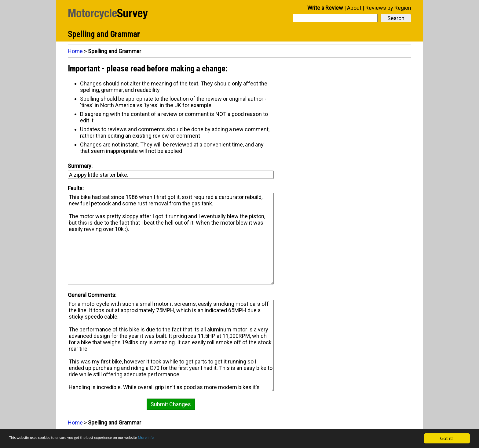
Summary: (80, 166)
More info (188, 439)
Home (75, 51)
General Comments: (92, 295)
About (354, 8)
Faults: (76, 188)
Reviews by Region (388, 8)
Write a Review (325, 8)
